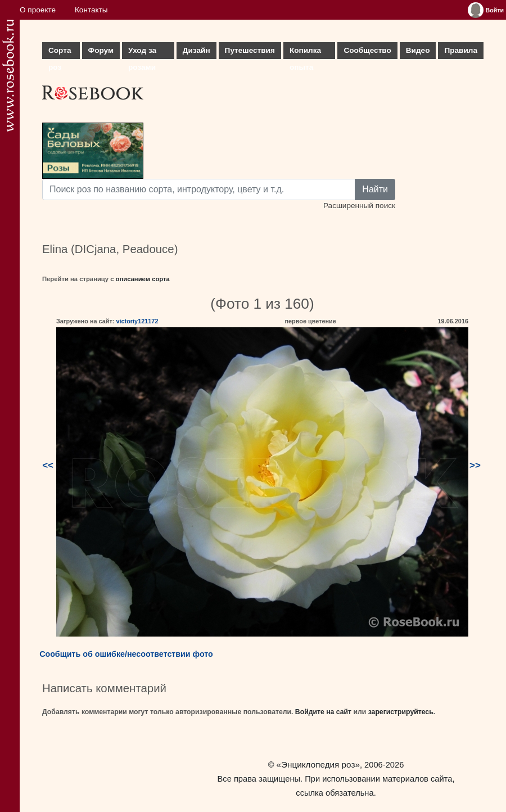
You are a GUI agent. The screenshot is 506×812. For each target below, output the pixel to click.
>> (475, 465)
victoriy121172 (137, 321)
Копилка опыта (305, 53)
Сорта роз (60, 53)
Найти (375, 189)
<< (48, 465)
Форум (101, 50)
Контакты (91, 10)
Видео (418, 50)
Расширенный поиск (359, 206)
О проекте (38, 10)
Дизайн (196, 50)
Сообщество (367, 50)
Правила (461, 50)
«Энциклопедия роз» (318, 764)
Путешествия (250, 50)
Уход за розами (142, 53)
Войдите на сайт (323, 712)
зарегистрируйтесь (401, 712)
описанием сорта (143, 279)
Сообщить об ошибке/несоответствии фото (126, 654)
